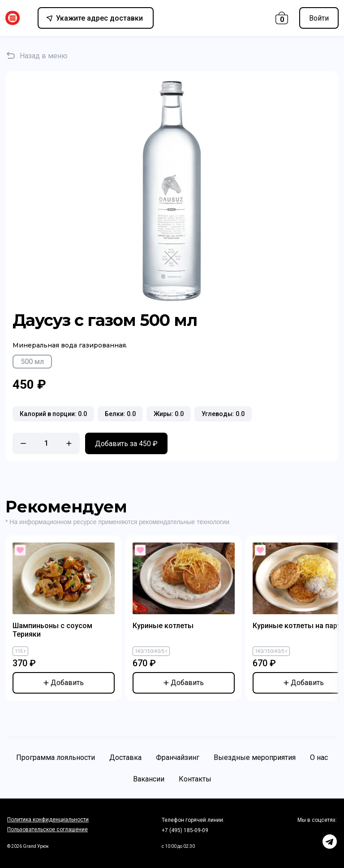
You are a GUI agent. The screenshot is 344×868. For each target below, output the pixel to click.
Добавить (64, 683)
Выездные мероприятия (255, 757)
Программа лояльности (56, 757)
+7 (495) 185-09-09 (185, 830)
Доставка (125, 757)
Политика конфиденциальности (48, 820)
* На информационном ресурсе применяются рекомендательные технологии (117, 522)
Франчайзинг (178, 757)
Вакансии (149, 779)
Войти (319, 18)
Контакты (195, 779)
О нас (319, 757)
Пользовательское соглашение (47, 829)
